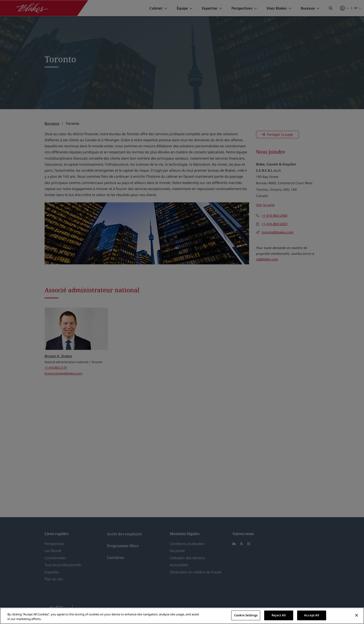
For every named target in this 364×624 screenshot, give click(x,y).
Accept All (312, 615)
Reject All (279, 615)
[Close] (357, 615)
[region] (182, 616)
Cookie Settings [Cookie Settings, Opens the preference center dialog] (246, 615)
